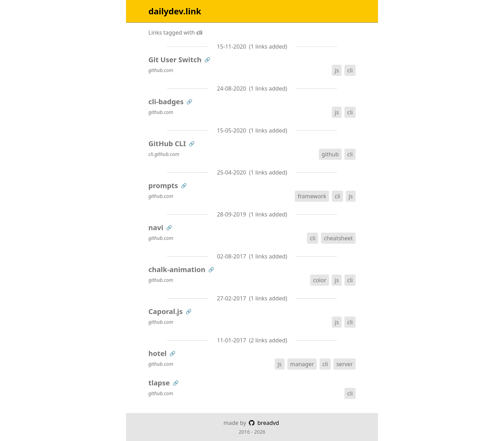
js (337, 70)
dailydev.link (175, 11)
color (320, 280)
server (345, 364)
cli (350, 70)
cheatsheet (338, 238)
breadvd (264, 423)
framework (312, 196)
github (330, 154)
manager (302, 364)
